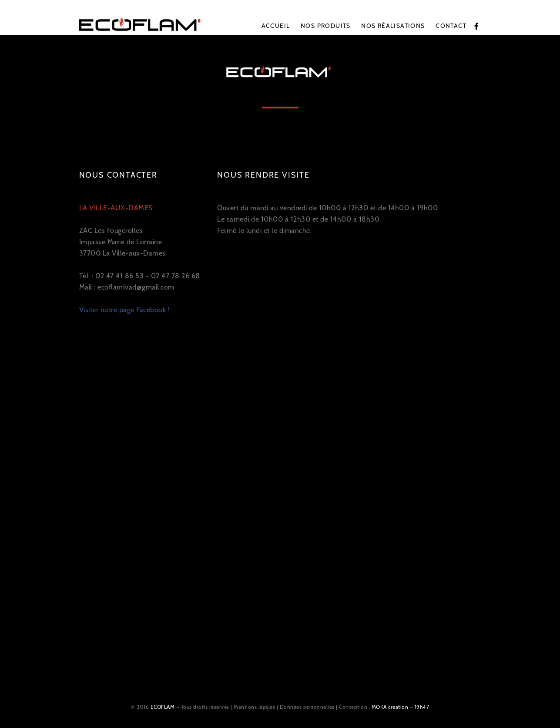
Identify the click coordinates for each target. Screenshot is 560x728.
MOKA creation (390, 707)
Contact (451, 26)
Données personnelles (307, 707)
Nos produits (326, 26)
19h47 (422, 707)
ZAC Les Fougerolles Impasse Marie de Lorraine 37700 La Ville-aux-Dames (122, 231)
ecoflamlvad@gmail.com (136, 287)
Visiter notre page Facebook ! (125, 310)
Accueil (276, 26)
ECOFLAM (163, 707)
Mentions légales (254, 707)
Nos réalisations (393, 26)
